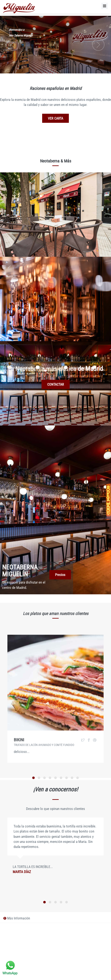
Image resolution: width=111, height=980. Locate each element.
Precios (60, 575)
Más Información (17, 918)
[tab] (55, 918)
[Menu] (105, 6)
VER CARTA (55, 118)
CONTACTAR (56, 385)
